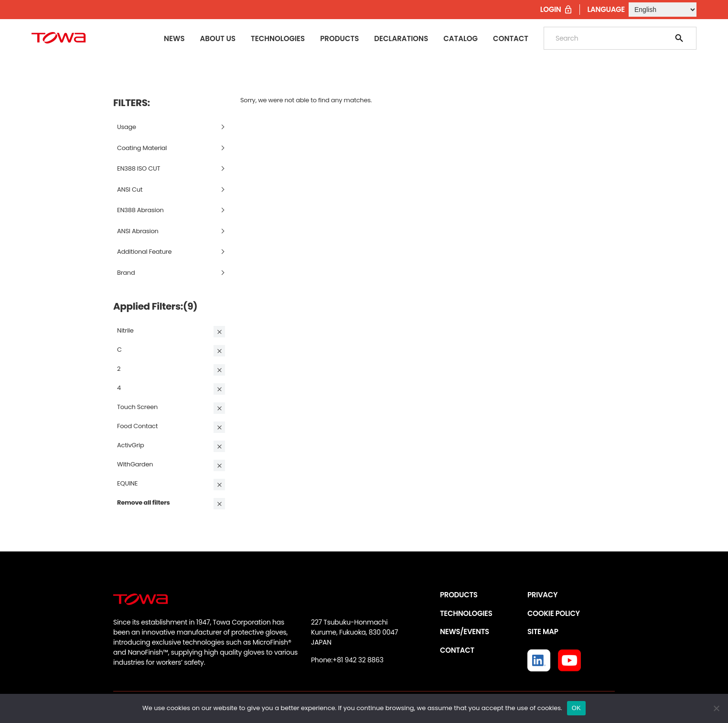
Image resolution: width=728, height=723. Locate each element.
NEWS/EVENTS (465, 631)
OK (576, 708)
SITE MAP (543, 631)
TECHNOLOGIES (466, 613)
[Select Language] (663, 10)
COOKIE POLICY (554, 613)
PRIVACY (542, 595)
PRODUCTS (459, 595)
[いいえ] (716, 708)
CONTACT (457, 650)
